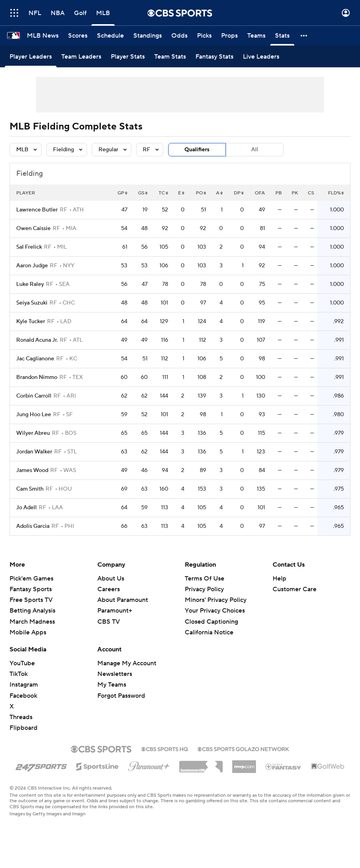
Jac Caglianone (35, 359)
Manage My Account (127, 663)
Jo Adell (27, 508)
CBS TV (109, 622)
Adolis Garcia (33, 526)
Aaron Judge (32, 266)
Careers (109, 589)
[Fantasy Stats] (214, 56)
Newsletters (115, 674)
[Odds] (179, 36)
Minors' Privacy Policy (216, 600)
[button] (304, 36)
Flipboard (24, 728)
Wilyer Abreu (33, 433)
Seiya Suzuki (32, 303)
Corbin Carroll (34, 396)
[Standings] (148, 36)
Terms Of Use (205, 579)
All (255, 150)
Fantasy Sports (31, 589)
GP (122, 193)
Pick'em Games (31, 579)
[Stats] (282, 36)
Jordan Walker (34, 452)
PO (201, 193)
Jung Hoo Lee (34, 415)
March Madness (32, 622)
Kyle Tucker (31, 322)
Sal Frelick (29, 247)
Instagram (24, 685)
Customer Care (295, 589)
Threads (21, 717)
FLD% (336, 193)
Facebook (23, 696)
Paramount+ (115, 611)
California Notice (209, 632)
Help (279, 579)
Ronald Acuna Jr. (37, 340)
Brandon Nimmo (37, 377)
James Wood (32, 470)
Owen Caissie (33, 228)
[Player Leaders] (31, 56)
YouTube (22, 663)
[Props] (229, 36)
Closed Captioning (211, 622)
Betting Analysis (32, 611)
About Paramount (123, 600)
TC (163, 193)
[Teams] (256, 36)
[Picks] (204, 36)
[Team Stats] (170, 56)
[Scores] (78, 36)
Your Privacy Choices (215, 611)
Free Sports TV (31, 600)
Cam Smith (30, 489)
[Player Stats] (128, 56)
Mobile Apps (28, 632)
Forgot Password (121, 696)
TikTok (19, 674)
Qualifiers (197, 150)
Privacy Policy (204, 589)
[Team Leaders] (81, 56)
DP (239, 193)
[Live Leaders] (261, 56)
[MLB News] (43, 36)
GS (143, 193)
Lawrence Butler (37, 210)
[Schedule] (110, 36)
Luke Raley (30, 284)
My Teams (112, 685)
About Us (111, 579)
